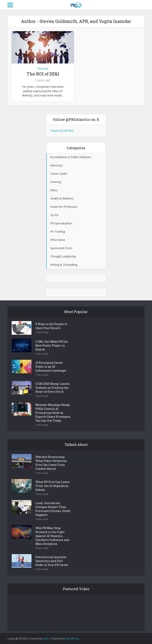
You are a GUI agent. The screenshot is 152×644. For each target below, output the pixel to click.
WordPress (73, 638)
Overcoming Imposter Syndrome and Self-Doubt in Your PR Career (52, 561)
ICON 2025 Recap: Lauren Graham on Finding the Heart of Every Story (53, 388)
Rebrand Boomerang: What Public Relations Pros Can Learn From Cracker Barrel (51, 463)
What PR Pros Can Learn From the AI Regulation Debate (52, 486)
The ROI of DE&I (43, 74)
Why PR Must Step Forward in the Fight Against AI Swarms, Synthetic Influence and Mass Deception (52, 536)
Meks (46, 638)
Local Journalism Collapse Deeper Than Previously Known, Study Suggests (53, 509)
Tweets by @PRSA (62, 131)
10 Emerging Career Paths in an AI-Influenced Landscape (51, 367)
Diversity (43, 69)
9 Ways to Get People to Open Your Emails (51, 326)
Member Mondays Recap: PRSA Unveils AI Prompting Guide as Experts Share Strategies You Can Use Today (53, 413)
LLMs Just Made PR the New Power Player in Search (52, 345)
